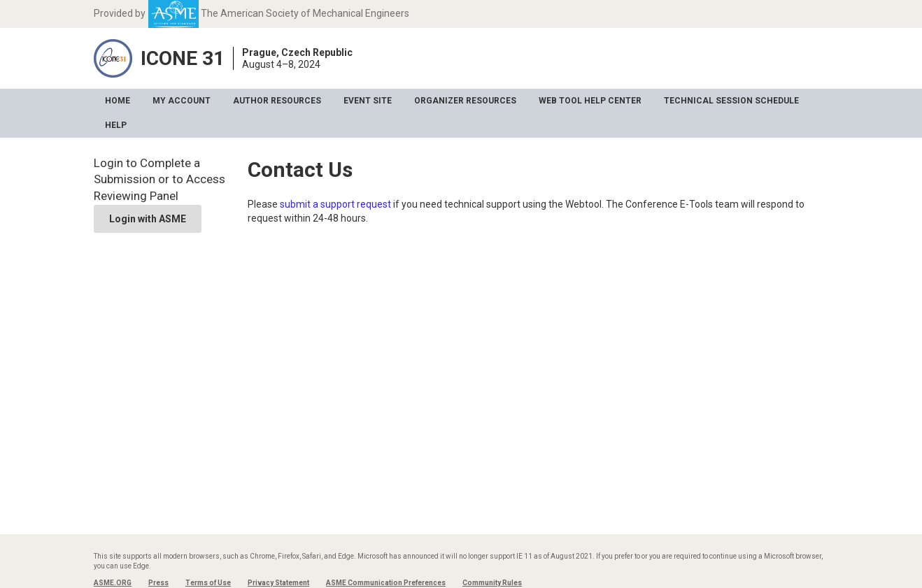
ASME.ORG (113, 583)
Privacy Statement (278, 583)
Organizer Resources (465, 101)
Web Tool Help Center (590, 101)
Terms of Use (208, 583)
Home (118, 101)
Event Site (368, 101)
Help (116, 125)
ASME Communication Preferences (386, 583)
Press (158, 583)
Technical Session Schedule (731, 101)
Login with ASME (148, 219)
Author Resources (277, 101)
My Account (182, 101)
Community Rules (492, 583)
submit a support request (335, 204)
